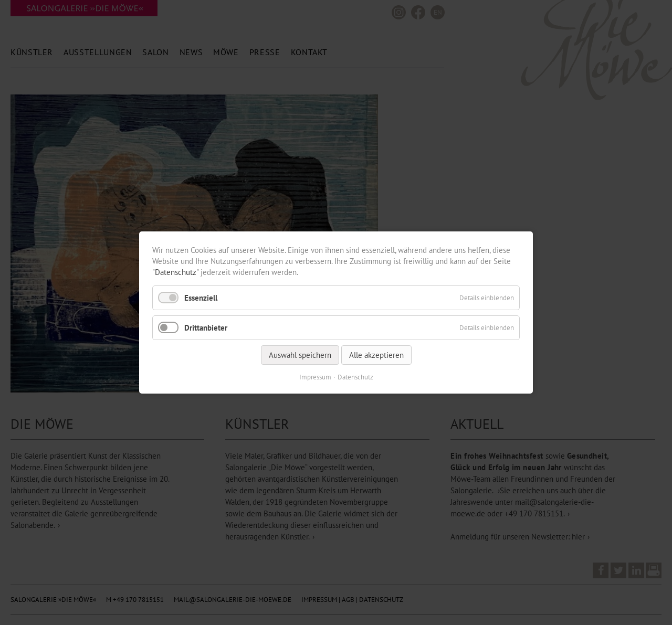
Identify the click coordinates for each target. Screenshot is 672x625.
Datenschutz (176, 272)
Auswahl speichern (300, 355)
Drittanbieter (206, 328)
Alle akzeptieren (376, 355)
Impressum (315, 377)
